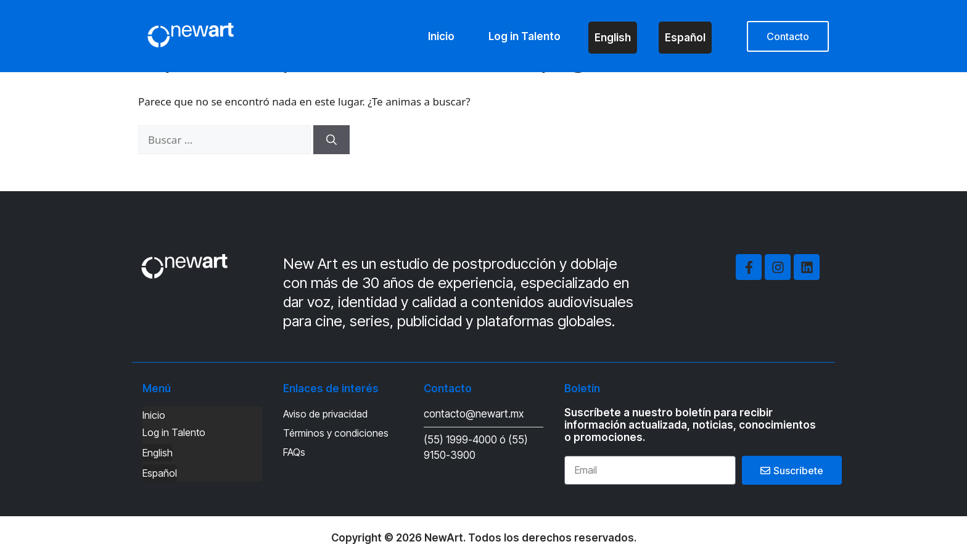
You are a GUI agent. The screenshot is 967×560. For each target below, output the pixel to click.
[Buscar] (331, 140)
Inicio (441, 36)
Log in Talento (525, 36)
